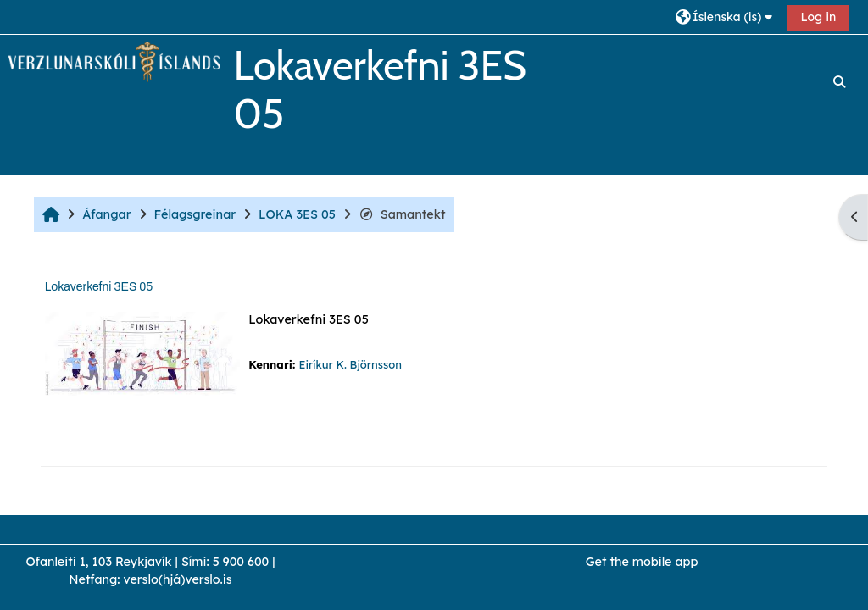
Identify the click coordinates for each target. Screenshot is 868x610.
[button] (726, 17)
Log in (818, 17)
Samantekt (402, 214)
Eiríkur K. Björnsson (350, 364)
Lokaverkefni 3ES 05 (99, 287)
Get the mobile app (642, 562)
